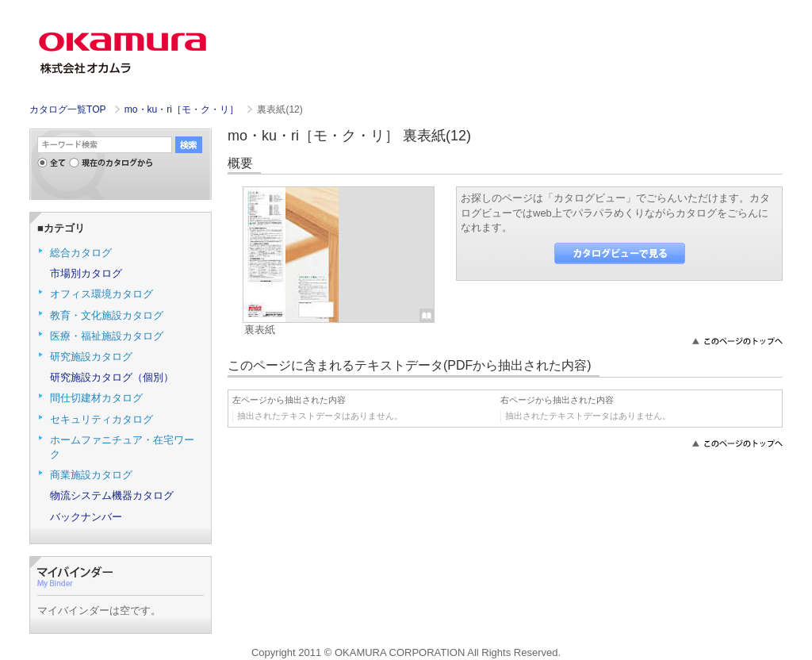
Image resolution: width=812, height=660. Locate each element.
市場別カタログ (86, 273)
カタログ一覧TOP (67, 109)
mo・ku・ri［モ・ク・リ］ (183, 109)
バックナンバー (86, 517)
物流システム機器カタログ (112, 495)
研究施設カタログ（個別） (112, 377)
